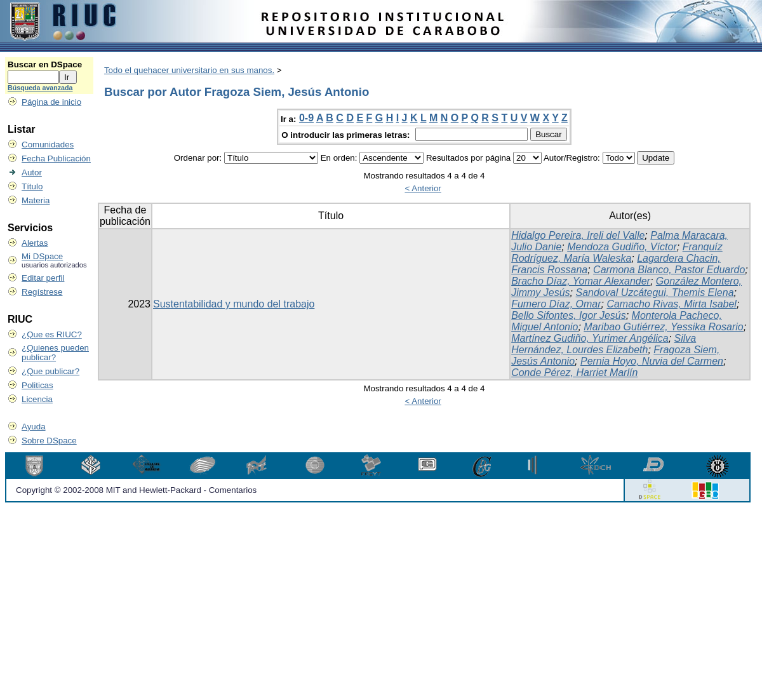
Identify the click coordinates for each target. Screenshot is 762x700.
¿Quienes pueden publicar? (55, 353)
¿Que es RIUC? (52, 334)
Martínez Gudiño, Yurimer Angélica (590, 338)
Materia (36, 200)
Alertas (35, 243)
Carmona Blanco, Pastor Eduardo (669, 270)
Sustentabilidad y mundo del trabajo (234, 304)
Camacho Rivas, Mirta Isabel (672, 304)
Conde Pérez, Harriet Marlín (574, 373)
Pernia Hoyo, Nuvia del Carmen (652, 361)
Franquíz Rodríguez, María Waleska (617, 252)
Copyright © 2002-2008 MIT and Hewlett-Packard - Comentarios (136, 490)
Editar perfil (43, 278)
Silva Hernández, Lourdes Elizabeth (604, 344)
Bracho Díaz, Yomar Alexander (581, 281)
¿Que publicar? (50, 371)
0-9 (306, 118)
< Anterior (423, 188)
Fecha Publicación (56, 158)
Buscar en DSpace (45, 64)
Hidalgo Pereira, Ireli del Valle (578, 235)
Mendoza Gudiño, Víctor (622, 247)
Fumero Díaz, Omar (556, 304)
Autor (32, 172)
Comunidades (48, 145)
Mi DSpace (42, 256)
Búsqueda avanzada (40, 88)
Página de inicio (51, 102)
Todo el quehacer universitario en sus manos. (189, 70)
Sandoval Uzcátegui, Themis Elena (655, 293)
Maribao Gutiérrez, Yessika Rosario (663, 327)
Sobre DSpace (49, 441)
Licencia (37, 399)
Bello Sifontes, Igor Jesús (569, 315)
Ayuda (34, 427)
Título (32, 186)
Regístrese (42, 292)
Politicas (37, 385)
